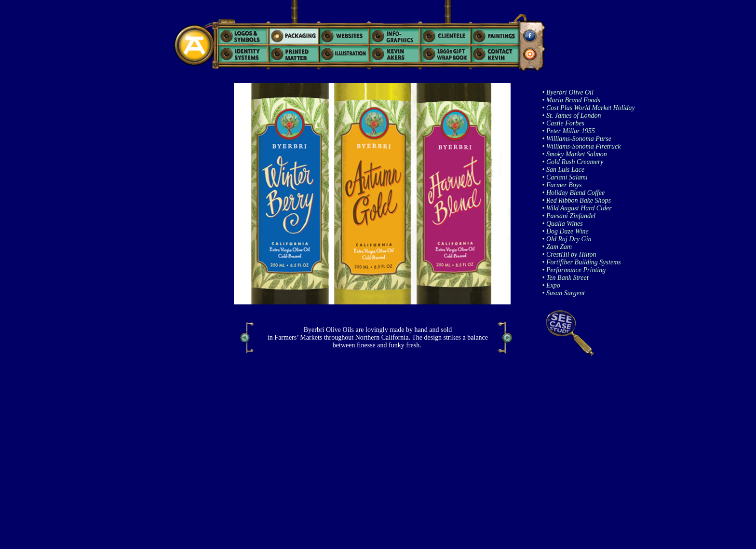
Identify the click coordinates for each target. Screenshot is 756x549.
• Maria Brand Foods (571, 100)
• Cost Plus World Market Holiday (589, 108)
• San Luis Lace (564, 170)
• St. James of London (572, 116)
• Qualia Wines (563, 224)
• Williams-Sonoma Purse (577, 139)
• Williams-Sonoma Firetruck (582, 146)
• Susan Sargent (564, 293)
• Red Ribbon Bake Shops (577, 200)
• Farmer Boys (562, 185)
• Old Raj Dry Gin (567, 239)
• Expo (551, 285)
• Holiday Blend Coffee (574, 193)
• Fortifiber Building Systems (582, 262)
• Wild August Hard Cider (577, 208)
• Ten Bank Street (566, 278)
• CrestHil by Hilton (569, 254)
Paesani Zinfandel (570, 216)
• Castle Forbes (563, 123)
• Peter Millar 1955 (569, 131)
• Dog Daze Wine (566, 231)
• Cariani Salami (565, 177)
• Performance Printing (574, 270)
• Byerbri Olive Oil (568, 92)
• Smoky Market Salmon (575, 154)
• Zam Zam (557, 247)
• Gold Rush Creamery (573, 162)
